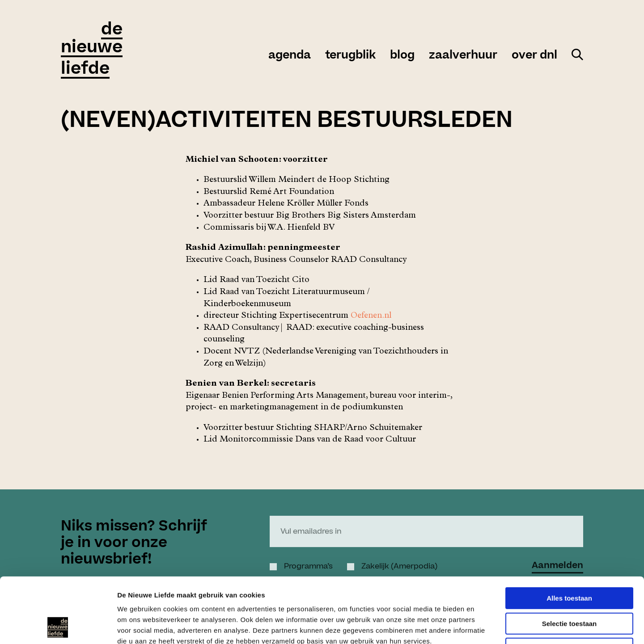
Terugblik (350, 55)
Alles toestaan (569, 537)
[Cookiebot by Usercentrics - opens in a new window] (58, 627)
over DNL (534, 55)
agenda (290, 55)
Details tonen (483, 626)
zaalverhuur (463, 55)
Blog (402, 55)
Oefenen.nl (371, 316)
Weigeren (569, 587)
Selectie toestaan (570, 562)
